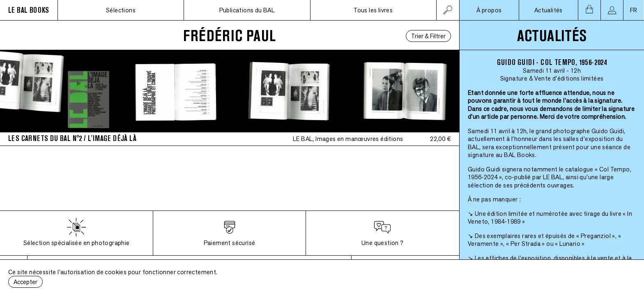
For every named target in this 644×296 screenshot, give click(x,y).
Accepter (25, 282)
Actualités (549, 10)
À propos (489, 10)
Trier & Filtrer (428, 36)
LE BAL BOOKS (29, 10)
